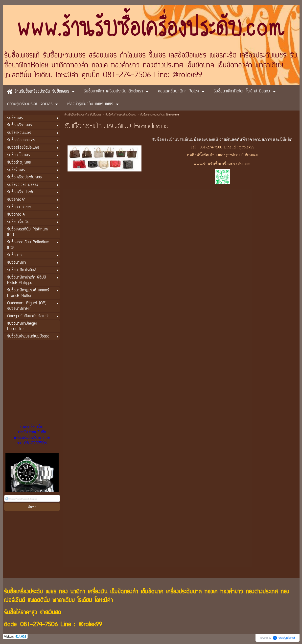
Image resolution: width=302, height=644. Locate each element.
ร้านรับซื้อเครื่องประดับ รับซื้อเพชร (83, 115)
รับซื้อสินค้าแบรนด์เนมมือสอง (121, 115)
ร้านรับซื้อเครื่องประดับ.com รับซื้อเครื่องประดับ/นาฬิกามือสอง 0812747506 (32, 435)
